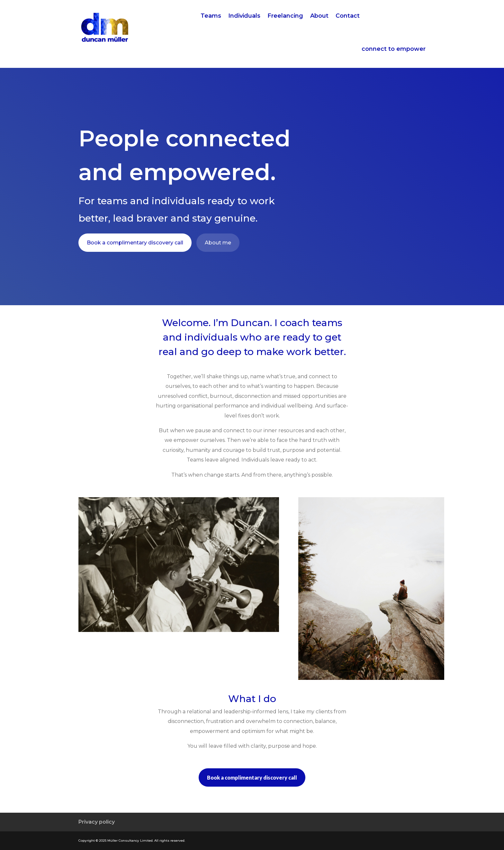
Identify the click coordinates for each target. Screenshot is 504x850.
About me (218, 243)
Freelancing (285, 16)
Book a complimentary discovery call (135, 243)
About (319, 16)
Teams (211, 16)
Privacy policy (97, 822)
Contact (348, 16)
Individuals (244, 16)
